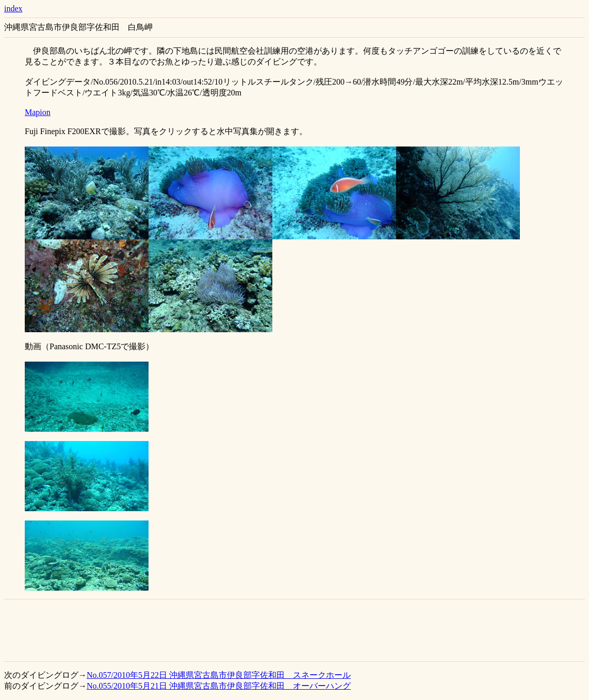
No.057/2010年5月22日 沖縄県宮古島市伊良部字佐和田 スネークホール (219, 675)
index (13, 9)
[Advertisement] (294, 630)
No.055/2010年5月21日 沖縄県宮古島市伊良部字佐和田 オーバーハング (219, 686)
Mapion (38, 112)
